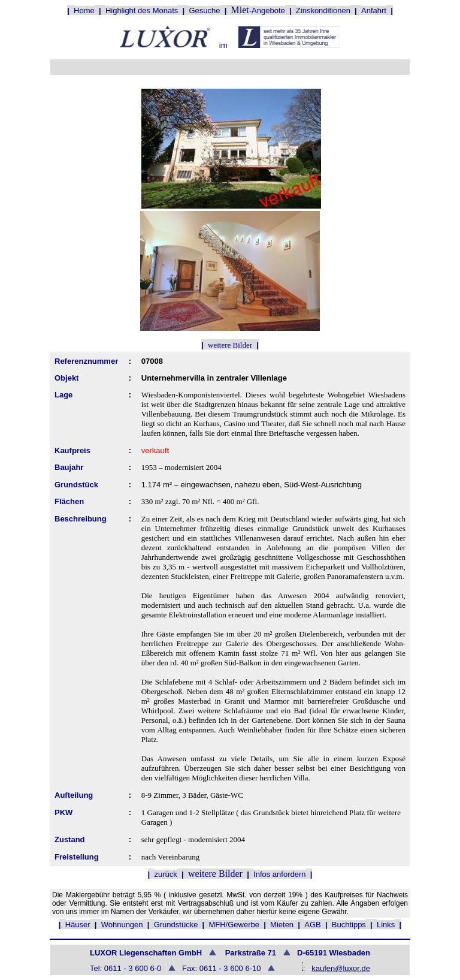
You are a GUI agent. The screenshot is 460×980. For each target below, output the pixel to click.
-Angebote (267, 10)
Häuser (78, 925)
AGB (312, 925)
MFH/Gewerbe (234, 925)
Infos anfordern (279, 874)
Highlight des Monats (142, 10)
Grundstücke (176, 925)
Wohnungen (122, 925)
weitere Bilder (230, 345)
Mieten (282, 925)
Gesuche (204, 10)
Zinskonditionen (323, 10)
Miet (240, 10)
